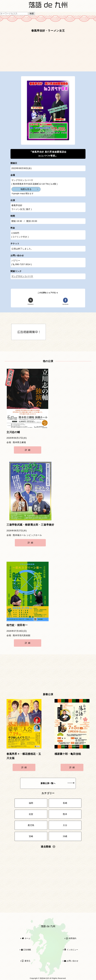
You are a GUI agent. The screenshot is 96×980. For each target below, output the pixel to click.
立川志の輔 (13, 432)
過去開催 (48, 847)
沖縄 (65, 836)
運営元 (26, 961)
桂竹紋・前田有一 (17, 625)
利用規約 (71, 938)
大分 (65, 825)
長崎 (65, 803)
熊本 (65, 814)
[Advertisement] (48, 53)
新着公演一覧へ (58, 783)
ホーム (26, 938)
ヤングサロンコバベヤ (22, 276)
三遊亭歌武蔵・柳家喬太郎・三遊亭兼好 (30, 525)
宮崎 (31, 836)
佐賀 (31, 814)
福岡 (31, 803)
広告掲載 (26, 950)
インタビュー (71, 950)
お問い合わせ (71, 961)
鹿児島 (31, 825)
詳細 (28, 450)
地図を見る (26, 189)
